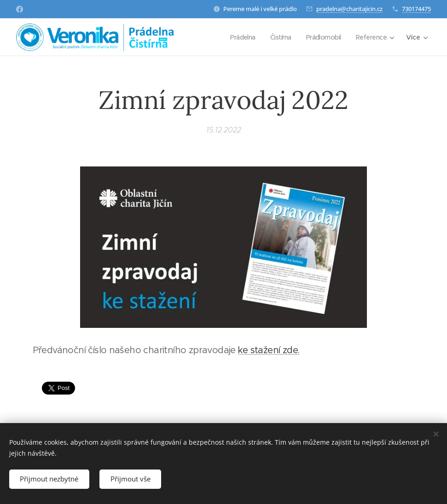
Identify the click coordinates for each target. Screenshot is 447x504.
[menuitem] (238, 37)
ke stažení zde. (269, 350)
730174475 (416, 9)
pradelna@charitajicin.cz (349, 9)
